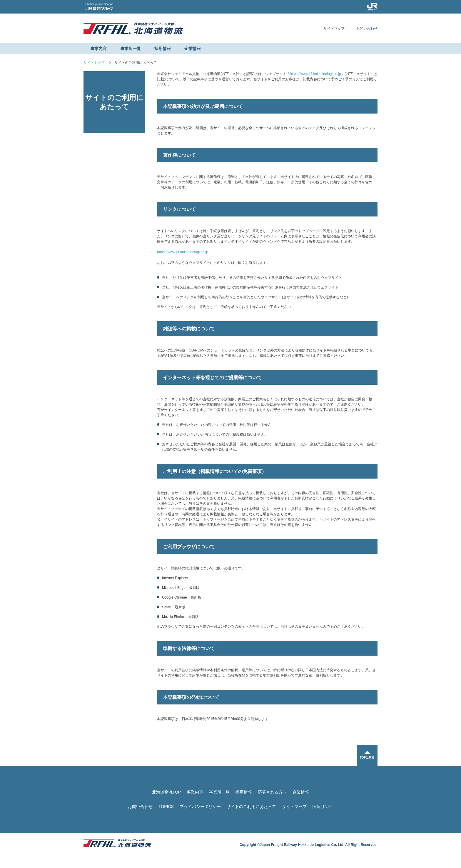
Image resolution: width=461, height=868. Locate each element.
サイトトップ (94, 63)
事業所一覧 (131, 49)
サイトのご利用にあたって (251, 807)
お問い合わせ (367, 29)
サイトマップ (334, 29)
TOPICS (166, 807)
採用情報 (163, 49)
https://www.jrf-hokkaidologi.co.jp (315, 74)
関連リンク (323, 807)
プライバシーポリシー (200, 807)
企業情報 (193, 49)
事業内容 (98, 49)
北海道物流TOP (167, 792)
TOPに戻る (367, 758)
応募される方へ (272, 792)
